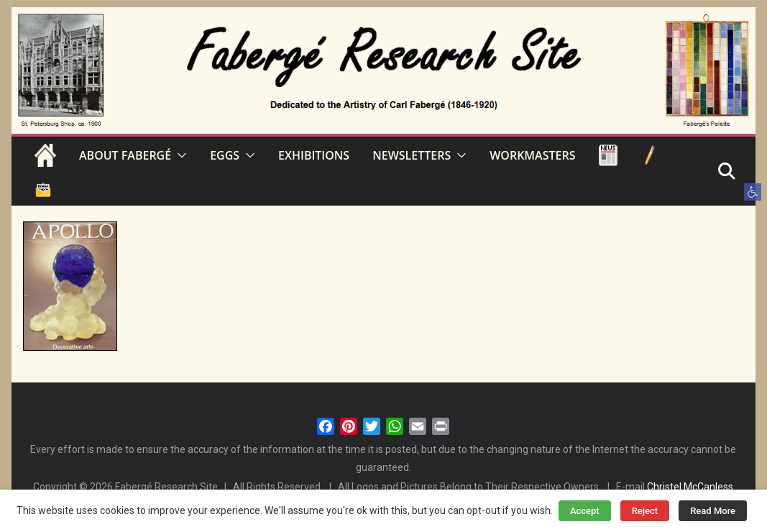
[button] (753, 192)
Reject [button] (645, 511)
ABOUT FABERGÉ (125, 155)
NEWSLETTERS (412, 155)
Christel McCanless (690, 487)
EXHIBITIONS (314, 155)
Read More (713, 511)
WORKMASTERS (532, 155)
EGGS (225, 155)
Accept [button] (585, 511)
